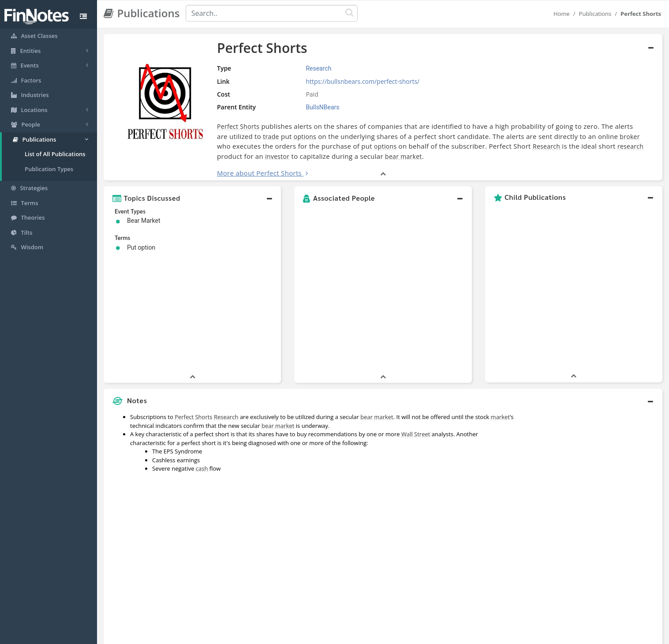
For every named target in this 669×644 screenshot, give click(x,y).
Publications (595, 14)
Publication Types (49, 169)
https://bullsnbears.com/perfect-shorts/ (363, 81)
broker (630, 137)
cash (202, 349)
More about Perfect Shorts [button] (259, 173)
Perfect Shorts (238, 126)
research (630, 146)
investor (277, 156)
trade (271, 137)
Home (562, 14)
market (500, 298)
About (276, 635)
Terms (375, 635)
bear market (404, 156)
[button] (192, 198)
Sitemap (303, 635)
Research (546, 146)
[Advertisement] (591, 423)
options (305, 137)
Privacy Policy (340, 635)
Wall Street (416, 315)
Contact (402, 635)
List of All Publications (55, 154)
